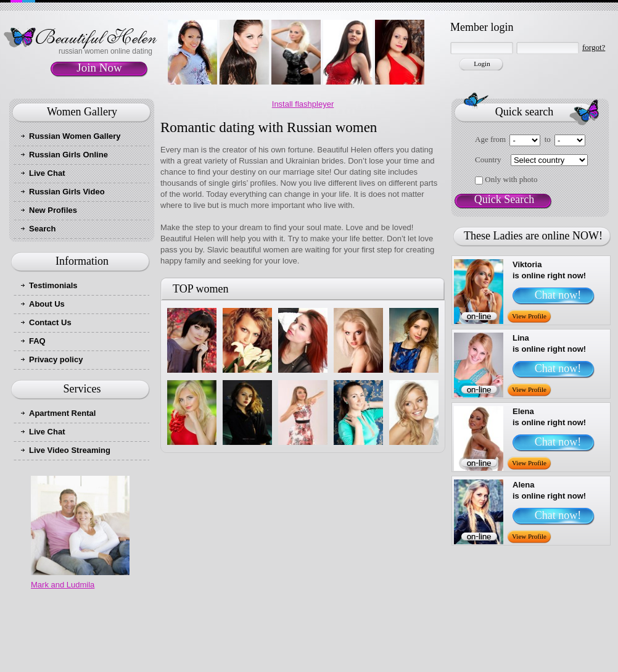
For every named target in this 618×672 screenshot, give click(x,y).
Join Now (99, 68)
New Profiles (53, 210)
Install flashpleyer (303, 104)
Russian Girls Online (68, 155)
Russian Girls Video (67, 192)
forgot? (594, 47)
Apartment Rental (62, 413)
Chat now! (558, 295)
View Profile (529, 316)
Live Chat (47, 173)
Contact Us (50, 322)
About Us (47, 304)
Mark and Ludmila (63, 585)
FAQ (37, 341)
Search (42, 229)
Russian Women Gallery (75, 136)
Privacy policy (56, 359)
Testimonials (53, 285)
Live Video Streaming (70, 450)
